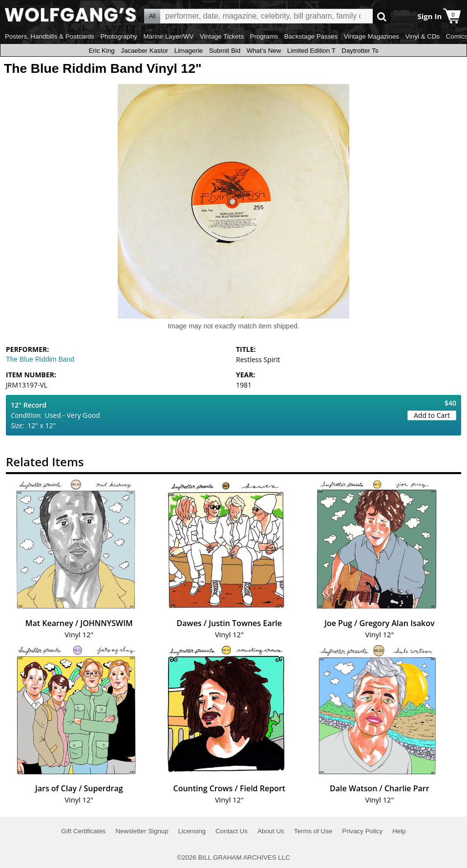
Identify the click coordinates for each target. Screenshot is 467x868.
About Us (271, 831)
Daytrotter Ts (360, 51)
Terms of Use (313, 831)
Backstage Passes (311, 36)
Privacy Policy (362, 831)
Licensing (192, 831)
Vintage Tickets (222, 36)
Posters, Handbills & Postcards (50, 36)
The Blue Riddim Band (40, 359)
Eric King (101, 51)
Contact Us (232, 831)
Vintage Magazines (371, 36)
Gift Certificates (83, 831)
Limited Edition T (311, 51)
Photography (119, 36)
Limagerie (189, 51)
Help (399, 831)
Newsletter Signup (142, 831)
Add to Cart (432, 415)
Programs (264, 36)
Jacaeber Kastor (144, 51)
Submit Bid (225, 51)
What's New (264, 51)
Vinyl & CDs (422, 36)
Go (382, 16)
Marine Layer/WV (168, 36)
